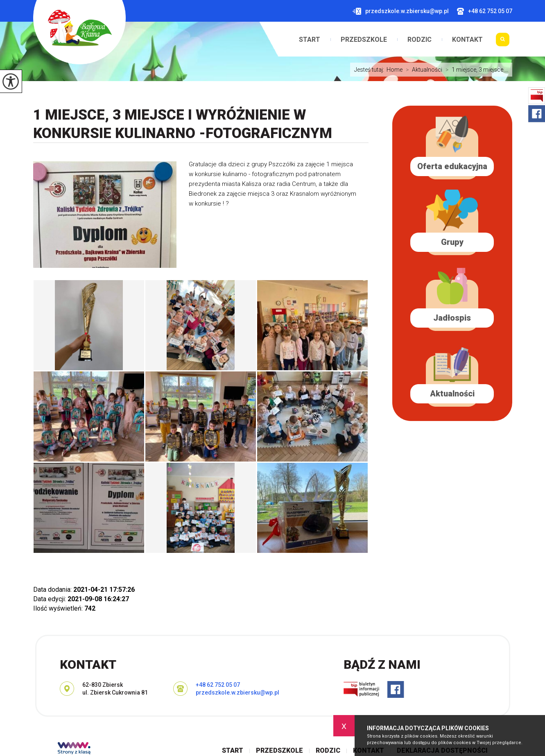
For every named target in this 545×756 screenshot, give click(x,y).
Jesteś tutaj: (370, 70)
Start (310, 40)
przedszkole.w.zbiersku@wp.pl (401, 11)
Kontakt (467, 40)
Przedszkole (364, 40)
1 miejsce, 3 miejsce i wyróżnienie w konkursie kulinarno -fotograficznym (183, 124)
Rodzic (419, 40)
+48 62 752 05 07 (485, 11)
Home (395, 70)
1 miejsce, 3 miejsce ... (475, 70)
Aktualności (422, 70)
